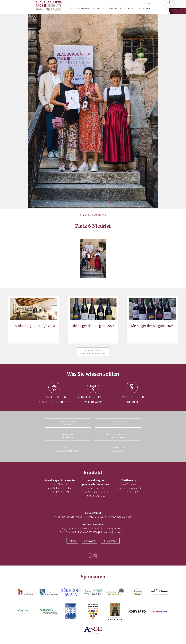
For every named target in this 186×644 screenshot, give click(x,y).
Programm (83, 8)
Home (70, 8)
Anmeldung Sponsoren (68, 436)
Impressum (90, 540)
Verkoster (127, 8)
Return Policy (110, 540)
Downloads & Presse (68, 423)
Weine (97, 8)
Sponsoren (143, 8)
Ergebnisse (110, 8)
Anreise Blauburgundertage (68, 449)
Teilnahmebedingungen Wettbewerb (118, 436)
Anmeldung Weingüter (118, 423)
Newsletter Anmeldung (118, 449)
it (145, 4)
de (149, 4)
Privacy (72, 540)
